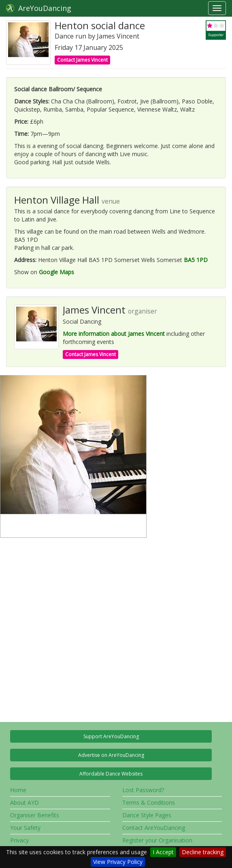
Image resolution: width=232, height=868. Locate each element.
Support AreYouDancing (111, 736)
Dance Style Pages (147, 815)
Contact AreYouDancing (154, 828)
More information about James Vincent (114, 334)
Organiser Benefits (35, 815)
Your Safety (25, 828)
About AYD (24, 802)
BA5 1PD (196, 260)
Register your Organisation (157, 840)
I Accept (163, 852)
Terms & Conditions (149, 802)
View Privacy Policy (118, 862)
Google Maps (56, 272)
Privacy (19, 840)
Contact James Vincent (82, 60)
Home (18, 790)
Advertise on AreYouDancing (111, 755)
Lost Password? (143, 790)
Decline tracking (203, 852)
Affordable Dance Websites (111, 774)
